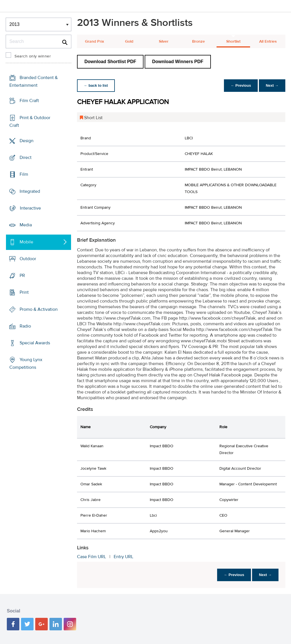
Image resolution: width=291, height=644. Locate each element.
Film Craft (29, 101)
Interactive (30, 208)
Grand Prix (94, 42)
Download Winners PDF (178, 62)
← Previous (241, 85)
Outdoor (28, 259)
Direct (26, 158)
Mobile (26, 242)
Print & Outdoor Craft (30, 122)
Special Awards (35, 343)
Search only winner (33, 56)
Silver (164, 42)
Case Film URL (92, 557)
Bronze (198, 42)
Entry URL (123, 557)
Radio (25, 326)
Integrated (30, 191)
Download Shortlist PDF (110, 62)
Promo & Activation (39, 309)
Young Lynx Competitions (26, 364)
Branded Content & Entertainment (34, 81)
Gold (129, 42)
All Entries (268, 42)
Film (24, 174)
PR (22, 276)
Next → (272, 85)
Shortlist (233, 42)
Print (24, 292)
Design (27, 141)
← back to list (96, 85)
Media (26, 225)
